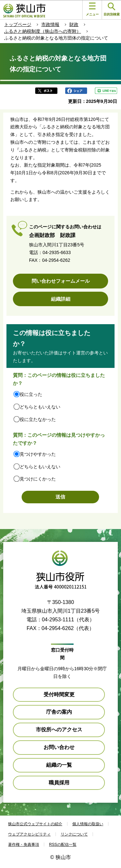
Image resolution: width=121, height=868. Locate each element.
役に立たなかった (38, 419)
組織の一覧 (59, 765)
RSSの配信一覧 (63, 845)
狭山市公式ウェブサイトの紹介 (35, 824)
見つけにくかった (38, 479)
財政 (74, 24)
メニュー (92, 9)
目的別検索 (112, 9)
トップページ (18, 24)
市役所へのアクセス (59, 730)
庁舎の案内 (59, 712)
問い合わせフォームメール (61, 281)
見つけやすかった (38, 454)
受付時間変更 (59, 694)
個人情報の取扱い (88, 824)
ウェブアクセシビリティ (29, 834)
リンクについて (74, 834)
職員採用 (59, 783)
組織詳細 (61, 299)
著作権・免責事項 (24, 845)
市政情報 (50, 24)
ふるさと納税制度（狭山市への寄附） (43, 31)
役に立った (31, 394)
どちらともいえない (40, 407)
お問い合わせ (59, 747)
